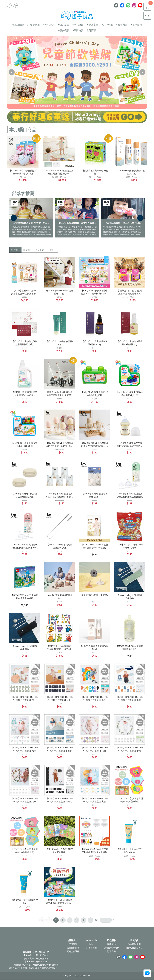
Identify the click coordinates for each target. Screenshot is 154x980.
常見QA (134, 940)
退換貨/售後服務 (111, 948)
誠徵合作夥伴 (73, 948)
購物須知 (111, 944)
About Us (92, 940)
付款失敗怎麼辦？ (134, 948)
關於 (92, 944)
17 (77, 920)
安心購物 (111, 940)
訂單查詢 (111, 951)
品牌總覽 (73, 944)
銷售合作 (73, 940)
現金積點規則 (134, 944)
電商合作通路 (73, 951)
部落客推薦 (92, 948)
